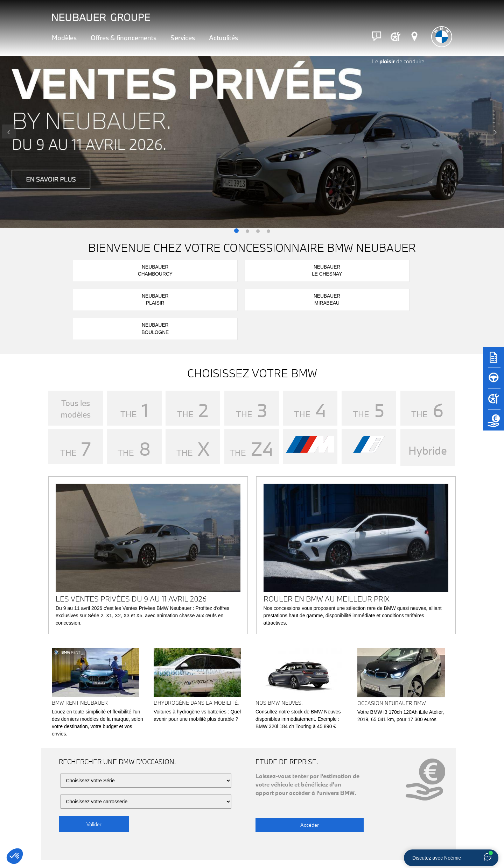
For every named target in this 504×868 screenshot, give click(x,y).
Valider (94, 764)
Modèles (64, 38)
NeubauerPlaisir (256, 270)
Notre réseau (93, 844)
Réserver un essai (197, 844)
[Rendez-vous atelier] (395, 36)
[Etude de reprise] (493, 424)
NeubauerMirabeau (330, 270)
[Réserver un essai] (493, 382)
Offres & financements (124, 38)
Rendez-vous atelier (300, 844)
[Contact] (377, 36)
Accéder (290, 764)
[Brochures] (493, 361)
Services (183, 38)
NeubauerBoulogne (405, 270)
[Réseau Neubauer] (414, 36)
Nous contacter (404, 844)
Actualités (223, 38)
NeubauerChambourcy (107, 270)
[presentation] (9, 131)
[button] (236, 231)
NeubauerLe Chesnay (181, 270)
